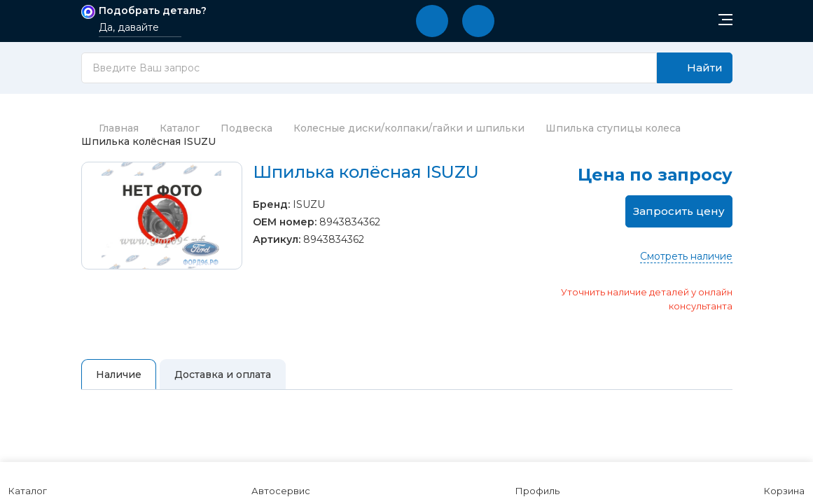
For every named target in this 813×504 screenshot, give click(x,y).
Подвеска (246, 128)
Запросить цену (679, 211)
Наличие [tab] (119, 374)
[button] (432, 21)
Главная (110, 128)
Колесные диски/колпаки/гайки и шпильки (409, 128)
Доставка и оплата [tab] (223, 374)
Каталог (180, 128)
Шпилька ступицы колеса (613, 128)
